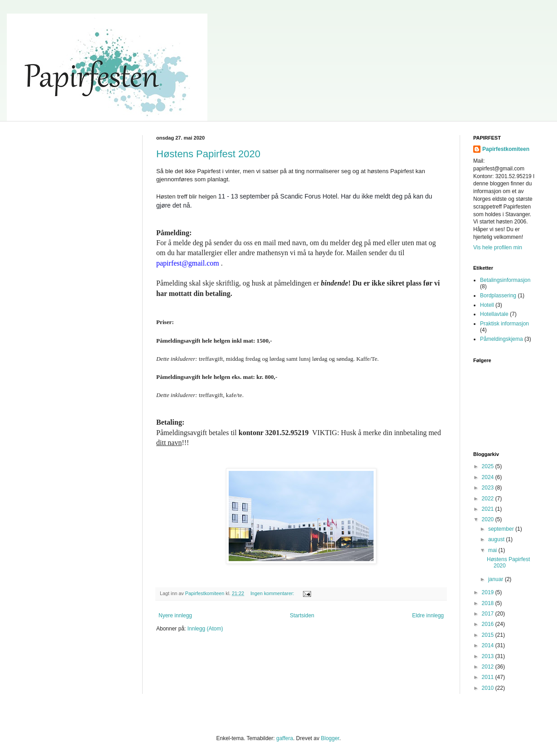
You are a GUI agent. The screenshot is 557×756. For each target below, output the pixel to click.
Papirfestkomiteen (506, 149)
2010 (489, 688)
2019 (489, 592)
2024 (489, 477)
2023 (489, 488)
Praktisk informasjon (504, 324)
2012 (489, 667)
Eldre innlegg (428, 615)
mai (493, 550)
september (502, 529)
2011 (489, 677)
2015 (489, 635)
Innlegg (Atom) (205, 629)
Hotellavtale (494, 314)
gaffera (285, 738)
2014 (489, 645)
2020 (489, 519)
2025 (489, 466)
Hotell (487, 305)
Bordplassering (498, 296)
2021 (489, 509)
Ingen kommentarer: (273, 593)
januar (497, 579)
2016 (489, 624)
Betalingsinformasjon (505, 280)
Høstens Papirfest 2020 (208, 154)
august (497, 539)
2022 (489, 499)
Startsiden (302, 615)
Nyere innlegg (175, 615)
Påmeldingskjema (502, 339)
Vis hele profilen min (498, 247)
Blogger (330, 738)
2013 (489, 656)
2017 (489, 614)
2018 (489, 603)
